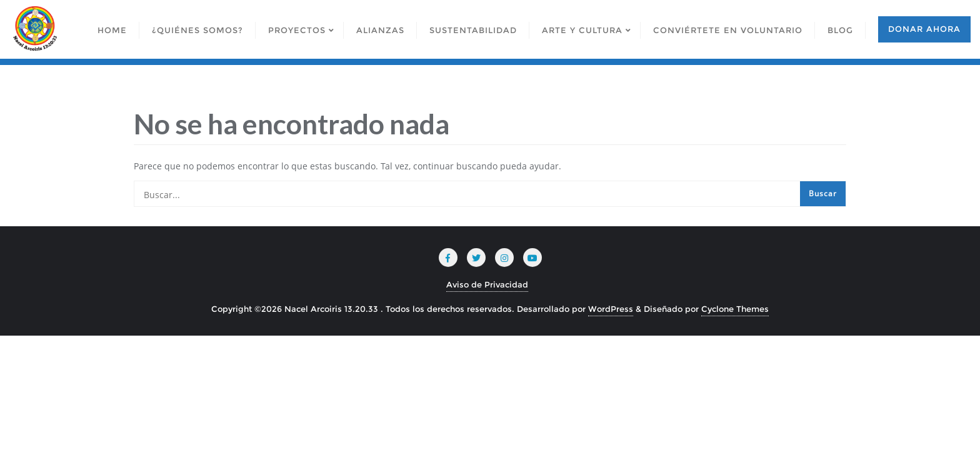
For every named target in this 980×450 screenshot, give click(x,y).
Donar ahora (924, 29)
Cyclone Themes (735, 309)
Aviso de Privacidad (487, 284)
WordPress (611, 309)
